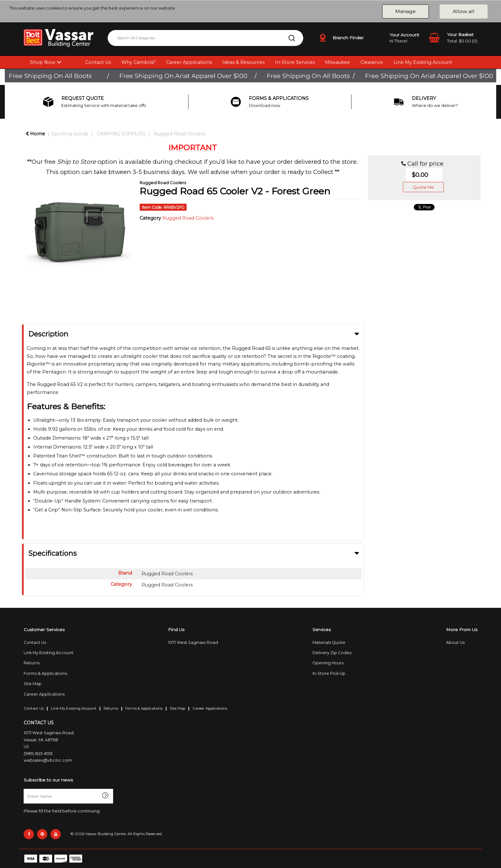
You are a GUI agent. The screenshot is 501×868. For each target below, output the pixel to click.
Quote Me (423, 187)
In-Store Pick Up (329, 673)
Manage (405, 11)
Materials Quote (329, 642)
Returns (32, 663)
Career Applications (189, 62)
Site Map (33, 684)
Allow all (464, 11)
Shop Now (43, 62)
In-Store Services (295, 62)
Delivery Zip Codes (332, 653)
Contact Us (98, 62)
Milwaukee (337, 62)
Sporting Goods (70, 134)
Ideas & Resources (243, 62)
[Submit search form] (292, 38)
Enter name (25, 789)
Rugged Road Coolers (180, 134)
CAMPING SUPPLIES (121, 134)
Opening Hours (328, 663)
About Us (455, 642)
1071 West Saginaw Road (193, 642)
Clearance (372, 62)
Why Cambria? (139, 62)
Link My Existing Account (423, 62)
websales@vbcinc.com (48, 760)
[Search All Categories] (205, 38)
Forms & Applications (45, 673)
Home (35, 134)
